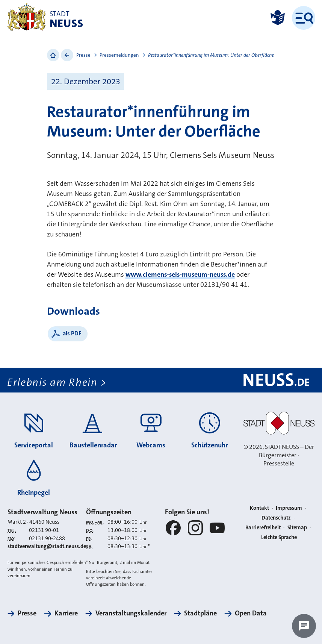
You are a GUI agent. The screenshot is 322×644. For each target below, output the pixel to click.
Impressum (289, 508)
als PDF (72, 333)
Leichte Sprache (279, 537)
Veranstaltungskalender (131, 613)
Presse (83, 55)
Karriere (66, 613)
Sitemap (297, 528)
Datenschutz (276, 518)
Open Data (251, 613)
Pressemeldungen (119, 55)
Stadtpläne (200, 613)
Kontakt (259, 508)
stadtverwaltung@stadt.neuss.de (47, 546)
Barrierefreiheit (263, 528)
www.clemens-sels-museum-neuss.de (180, 274)
